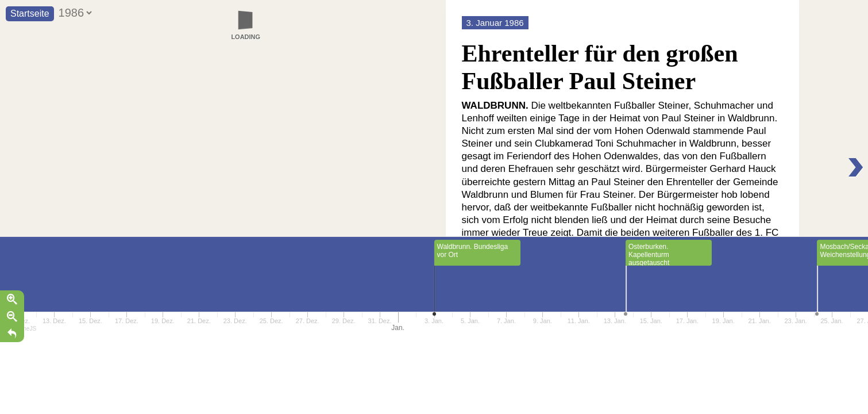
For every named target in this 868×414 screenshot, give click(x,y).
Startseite (30, 14)
